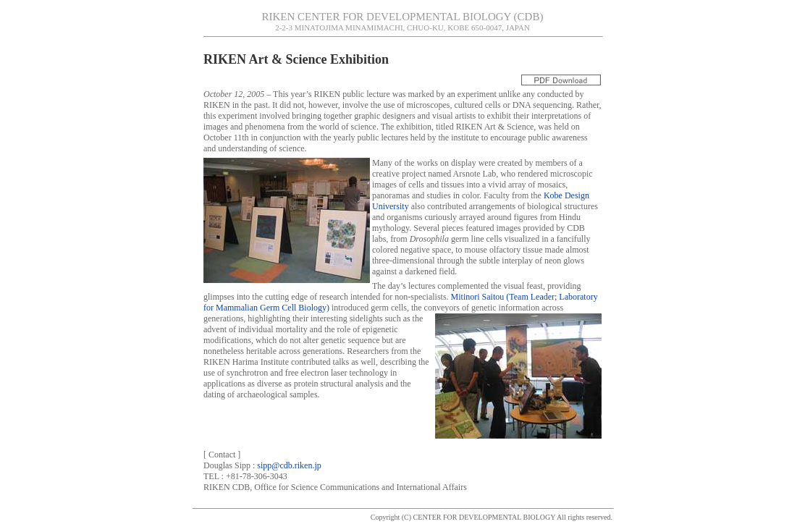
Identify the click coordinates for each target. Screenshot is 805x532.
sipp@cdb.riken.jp (289, 465)
